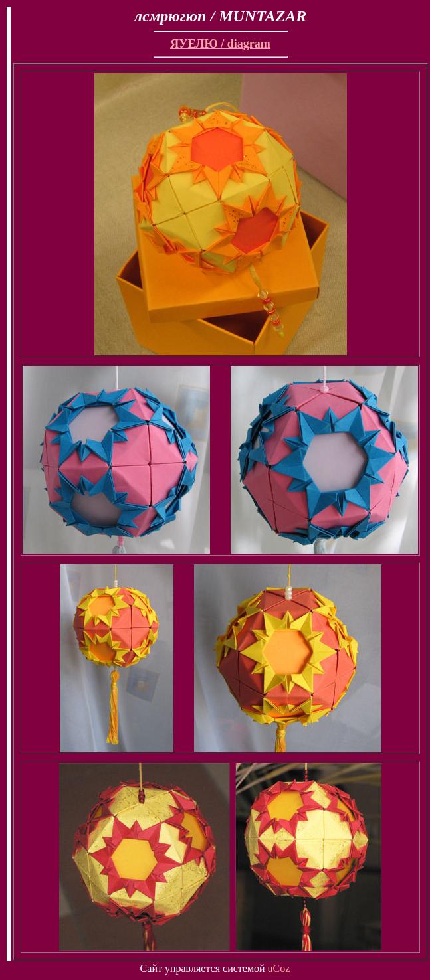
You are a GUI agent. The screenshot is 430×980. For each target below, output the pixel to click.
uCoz (279, 968)
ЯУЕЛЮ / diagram (220, 44)
